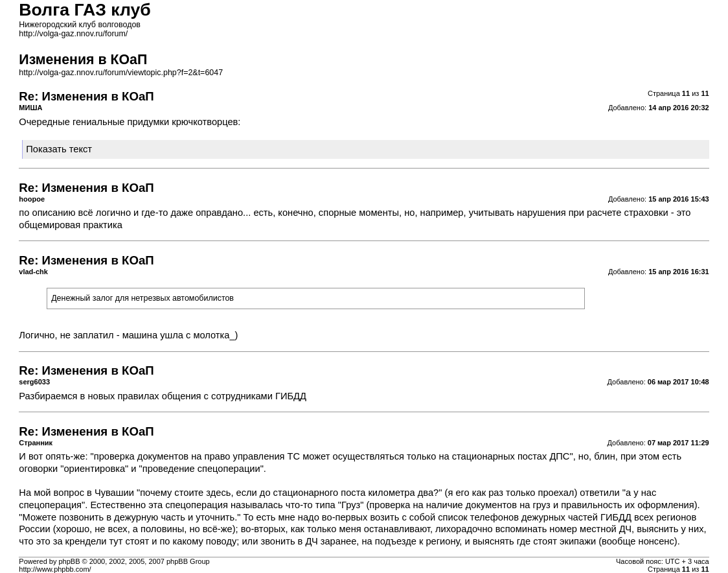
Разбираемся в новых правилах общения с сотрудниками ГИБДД (163, 396)
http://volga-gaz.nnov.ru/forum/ (73, 34)
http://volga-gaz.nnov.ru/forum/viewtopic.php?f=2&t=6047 (121, 73)
